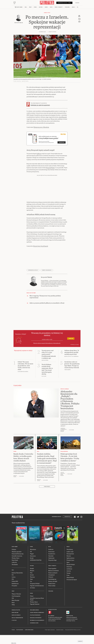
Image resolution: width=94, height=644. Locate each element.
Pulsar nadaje (52, 595)
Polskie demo (52, 593)
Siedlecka (51, 559)
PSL (13, 588)
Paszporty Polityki (35, 593)
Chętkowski (51, 567)
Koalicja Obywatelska (17, 582)
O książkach (51, 584)
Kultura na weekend (53, 580)
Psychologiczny (52, 588)
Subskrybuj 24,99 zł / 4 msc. (64, 3)
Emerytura (33, 565)
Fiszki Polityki (70, 625)
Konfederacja (15, 593)
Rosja (13, 612)
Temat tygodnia (52, 578)
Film (31, 582)
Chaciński (51, 565)
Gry (31, 591)
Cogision (49, 639)
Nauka (46, 7)
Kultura (41, 7)
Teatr (31, 588)
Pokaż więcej (47, 496)
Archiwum (69, 578)
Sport (68, 572)
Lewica (14, 586)
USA (13, 607)
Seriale (32, 584)
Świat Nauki (15, 569)
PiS (13, 584)
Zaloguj (77, 3)
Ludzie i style (47, 13)
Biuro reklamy (15, 622)
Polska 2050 (15, 591)
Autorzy (69, 580)
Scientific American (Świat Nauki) (37, 608)
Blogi (51, 7)
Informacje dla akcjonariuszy (37, 630)
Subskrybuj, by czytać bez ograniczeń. (40, 105)
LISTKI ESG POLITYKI (36, 569)
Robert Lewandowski (47, 279)
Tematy (69, 582)
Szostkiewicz (52, 563)
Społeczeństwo (70, 567)
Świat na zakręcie (53, 582)
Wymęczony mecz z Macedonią (41, 136)
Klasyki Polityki (71, 574)
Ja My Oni (14, 572)
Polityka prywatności (35, 624)
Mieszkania (33, 559)
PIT (31, 561)
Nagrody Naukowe (35, 613)
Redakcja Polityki (16, 619)
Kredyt (32, 567)
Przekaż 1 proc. (70, 569)
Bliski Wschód (15, 610)
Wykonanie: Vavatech (60, 639)
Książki (32, 578)
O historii (51, 586)
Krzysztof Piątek (50, 177)
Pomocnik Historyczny (18, 563)
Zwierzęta (69, 576)
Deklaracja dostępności (36, 627)
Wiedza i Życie (16, 567)
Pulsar (32, 605)
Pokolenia (67, 7)
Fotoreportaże (70, 563)
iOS (49, 625)
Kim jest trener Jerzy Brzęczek (41, 255)
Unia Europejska (16, 605)
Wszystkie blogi (52, 569)
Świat (30, 7)
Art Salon (32, 597)
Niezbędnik (15, 574)
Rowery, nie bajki (53, 591)
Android (52, 625)
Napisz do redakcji (16, 624)
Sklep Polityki (70, 587)
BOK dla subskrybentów (17, 627)
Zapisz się (71, 348)
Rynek (35, 7)
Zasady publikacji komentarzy (37, 622)
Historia (69, 565)
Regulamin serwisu (34, 619)
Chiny (13, 614)
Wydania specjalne (17, 561)
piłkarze (39, 163)
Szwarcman (51, 561)
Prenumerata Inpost (57, 526)
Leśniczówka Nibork (29, 639)
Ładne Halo (53, 639)
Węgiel (32, 563)
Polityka (14, 559)
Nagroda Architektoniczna (37, 595)
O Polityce (14, 630)
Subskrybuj (62, 152)
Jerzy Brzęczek (63, 117)
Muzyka (32, 580)
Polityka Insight (20, 639)
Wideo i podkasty (59, 7)
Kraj (26, 7)
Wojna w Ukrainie (16, 603)
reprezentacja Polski (33, 279)
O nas (68, 585)
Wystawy (32, 586)
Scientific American (17, 565)
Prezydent (14, 595)
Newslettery (70, 559)
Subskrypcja (67, 526)
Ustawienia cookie (34, 632)
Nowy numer (20, 7)
